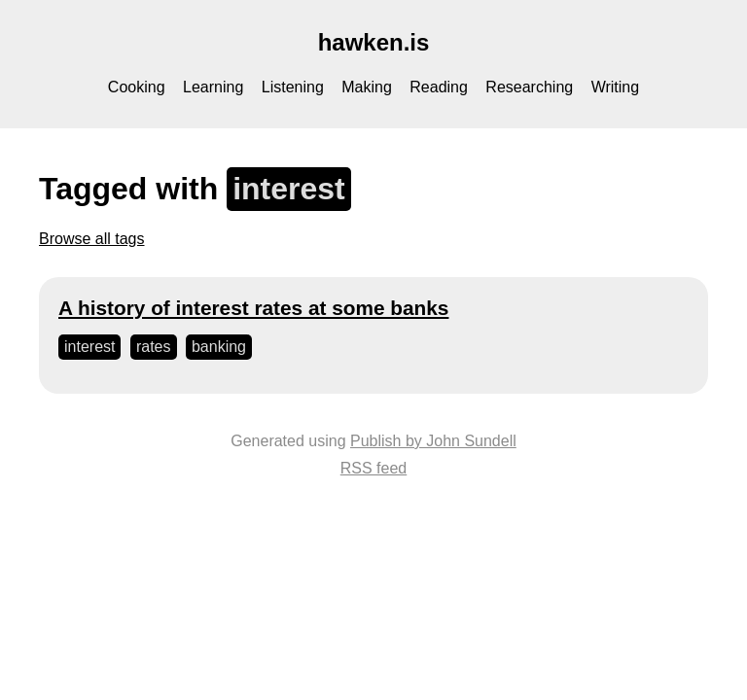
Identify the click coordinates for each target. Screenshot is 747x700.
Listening (293, 87)
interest (89, 347)
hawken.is (374, 42)
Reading (439, 87)
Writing (616, 87)
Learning (213, 87)
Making (367, 87)
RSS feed (373, 468)
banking (219, 347)
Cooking (137, 87)
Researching (529, 87)
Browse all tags (92, 239)
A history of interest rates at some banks (253, 308)
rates (154, 347)
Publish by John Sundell (433, 441)
